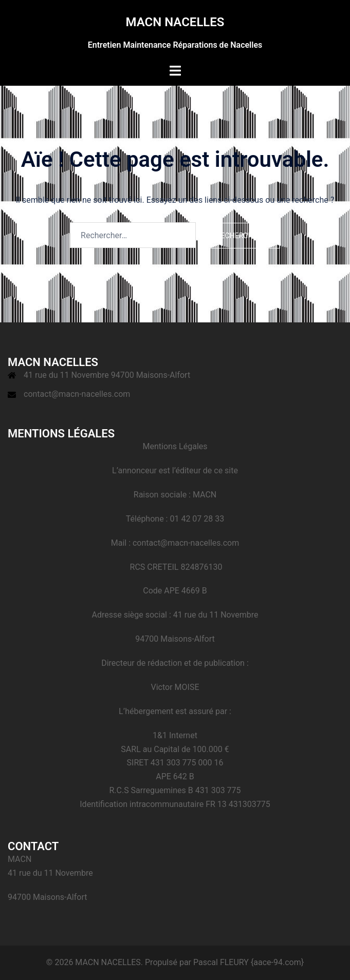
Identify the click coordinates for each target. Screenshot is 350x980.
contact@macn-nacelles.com (77, 394)
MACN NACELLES (175, 22)
